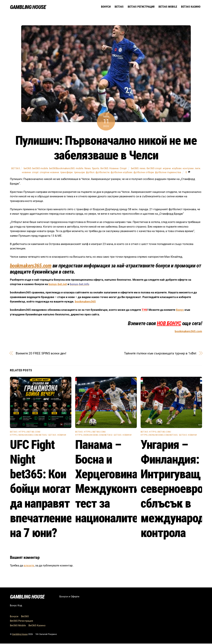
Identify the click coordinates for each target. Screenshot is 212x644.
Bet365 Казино (191, 7)
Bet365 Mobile (168, 7)
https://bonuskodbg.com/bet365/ (29, 435)
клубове (177, 169)
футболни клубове (121, 173)
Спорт (123, 169)
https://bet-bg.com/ (30, 432)
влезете (29, 566)
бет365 (104, 169)
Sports (96, 169)
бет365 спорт (154, 169)
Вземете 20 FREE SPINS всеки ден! (41, 354)
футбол (90, 173)
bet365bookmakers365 (62, 169)
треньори (79, 173)
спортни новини (49, 173)
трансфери (66, 173)
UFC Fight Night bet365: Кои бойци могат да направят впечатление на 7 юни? (41, 489)
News (88, 169)
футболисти (103, 173)
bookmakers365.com (31, 266)
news (143, 169)
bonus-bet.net (58, 285)
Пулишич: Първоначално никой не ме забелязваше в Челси (106, 148)
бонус (180, 310)
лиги (198, 169)
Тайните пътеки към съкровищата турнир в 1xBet (160, 354)
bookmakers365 (85, 302)
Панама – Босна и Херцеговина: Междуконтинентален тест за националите (130, 482)
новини (26, 173)
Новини (114, 169)
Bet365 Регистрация (141, 7)
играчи (167, 169)
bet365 (16, 169)
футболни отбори (144, 173)
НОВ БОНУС (169, 324)
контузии (188, 169)
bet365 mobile (40, 169)
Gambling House (20, 635)
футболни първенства (168, 173)
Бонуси (106, 7)
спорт (35, 173)
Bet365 (119, 7)
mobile (79, 169)
